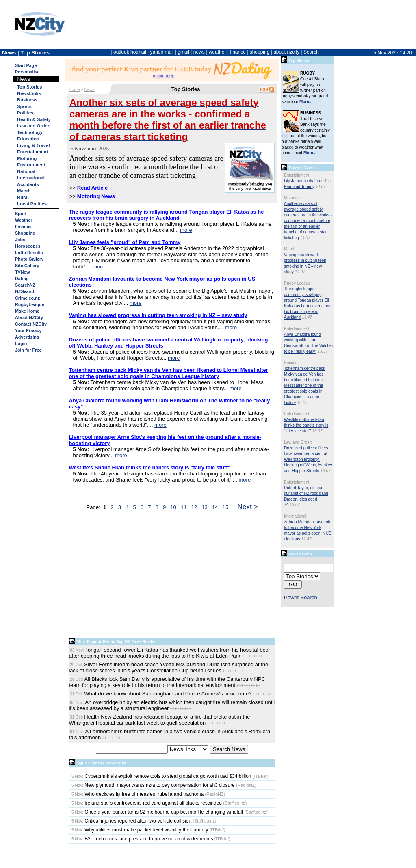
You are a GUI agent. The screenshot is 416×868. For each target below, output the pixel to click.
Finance (23, 227)
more (186, 230)
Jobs (20, 240)
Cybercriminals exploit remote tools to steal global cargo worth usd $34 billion (161, 776)
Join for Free (28, 350)
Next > (248, 507)
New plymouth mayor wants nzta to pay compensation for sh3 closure (153, 785)
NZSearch (25, 291)
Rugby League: (298, 283)
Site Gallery (27, 266)
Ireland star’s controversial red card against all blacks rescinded (147, 803)
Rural (23, 197)
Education (28, 139)
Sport (21, 214)
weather (218, 52)
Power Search (301, 597)
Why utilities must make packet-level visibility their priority (140, 830)
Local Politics (32, 204)
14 (215, 507)
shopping (260, 52)
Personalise (27, 72)
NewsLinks (29, 93)
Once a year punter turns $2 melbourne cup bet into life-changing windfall (157, 812)
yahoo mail (162, 52)
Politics (25, 113)
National (26, 171)
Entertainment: (297, 175)
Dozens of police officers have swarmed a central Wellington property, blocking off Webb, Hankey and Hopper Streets (308, 459)
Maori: (290, 249)
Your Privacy (28, 330)
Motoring (27, 158)
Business (27, 100)
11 (184, 507)
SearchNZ (25, 285)
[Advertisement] (172, 576)
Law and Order (33, 126)
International (31, 178)
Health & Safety (34, 119)
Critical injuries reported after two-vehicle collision (131, 821)
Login (21, 343)
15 (226, 507)
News (90, 90)
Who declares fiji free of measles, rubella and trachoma (138, 794)
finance (238, 52)
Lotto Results (29, 253)
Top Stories (29, 87)
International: (296, 516)
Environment (31, 165)
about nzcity (286, 52)
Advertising (27, 337)
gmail (183, 52)
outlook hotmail (130, 52)
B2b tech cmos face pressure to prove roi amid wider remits (142, 839)
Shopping (25, 233)
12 (194, 507)
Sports (24, 106)
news (199, 52)
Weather (24, 220)
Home (75, 90)
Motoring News (96, 196)
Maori (23, 191)
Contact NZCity (31, 324)
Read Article (92, 188)
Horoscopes (28, 246)
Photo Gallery (29, 259)
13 (205, 507)
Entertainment (32, 152)
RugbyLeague (29, 304)
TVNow (23, 272)
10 (173, 507)
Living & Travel (34, 145)
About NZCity (29, 317)
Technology (30, 132)
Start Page (26, 65)
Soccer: (291, 363)
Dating (22, 279)
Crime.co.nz (27, 298)
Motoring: (292, 198)
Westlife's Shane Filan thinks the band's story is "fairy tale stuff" (306, 425)
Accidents (28, 184)
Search (311, 52)
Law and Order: (298, 442)
